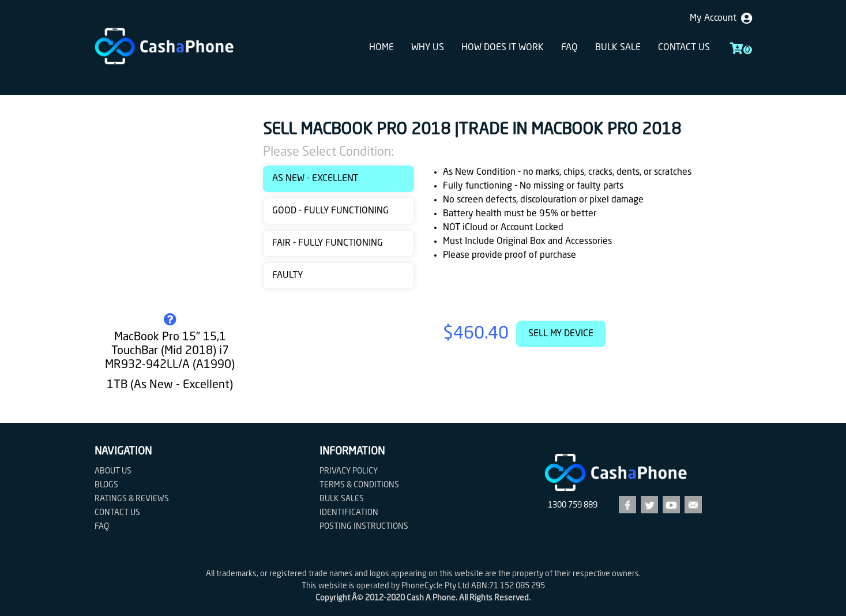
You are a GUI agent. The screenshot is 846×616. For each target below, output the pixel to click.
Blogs (106, 485)
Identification (349, 513)
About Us (113, 471)
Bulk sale (618, 48)
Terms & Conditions (359, 485)
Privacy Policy (349, 471)
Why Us (428, 48)
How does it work (503, 48)
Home (381, 48)
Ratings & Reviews (132, 499)
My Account (721, 18)
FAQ (569, 48)
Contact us (684, 48)
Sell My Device (561, 334)
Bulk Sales (342, 499)
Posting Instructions (364, 527)
